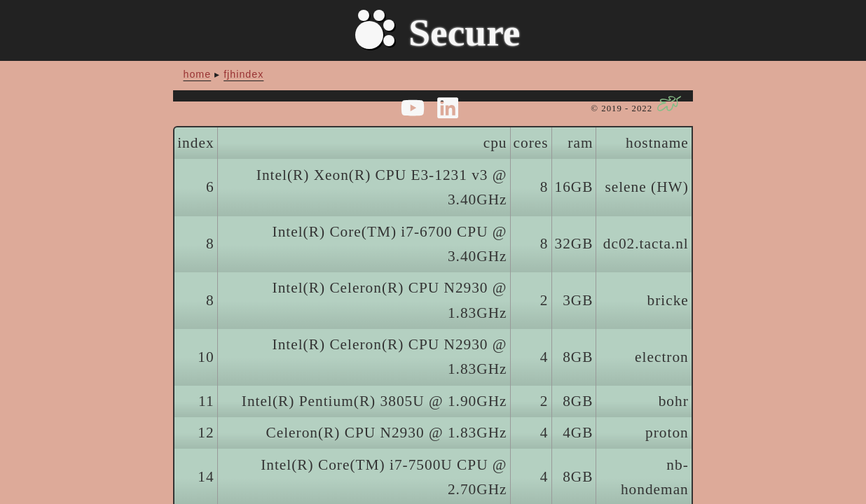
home (197, 74)
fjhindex (243, 74)
